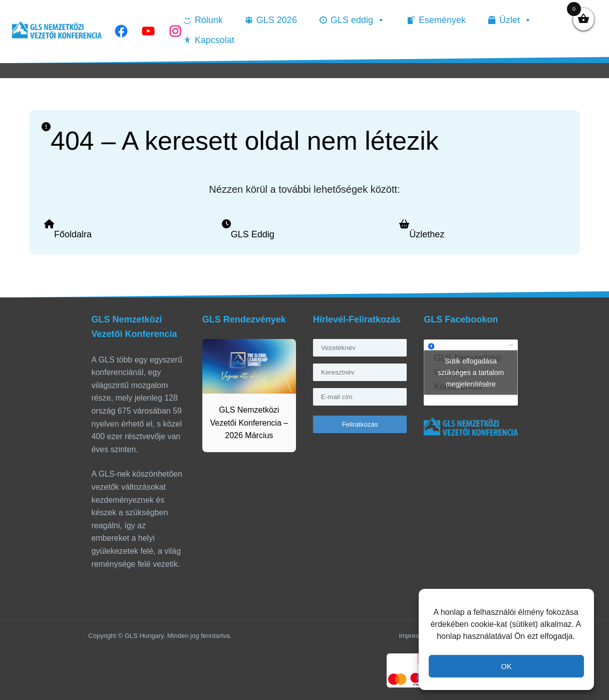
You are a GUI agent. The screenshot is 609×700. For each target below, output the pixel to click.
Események (442, 20)
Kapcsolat (215, 40)
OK (506, 666)
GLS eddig (358, 20)
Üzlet (516, 20)
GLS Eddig (253, 234)
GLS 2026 (277, 20)
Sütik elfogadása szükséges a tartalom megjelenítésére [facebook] (471, 373)
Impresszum (416, 636)
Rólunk (209, 20)
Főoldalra (73, 234)
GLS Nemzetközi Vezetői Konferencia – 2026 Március (249, 423)
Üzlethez (427, 234)
